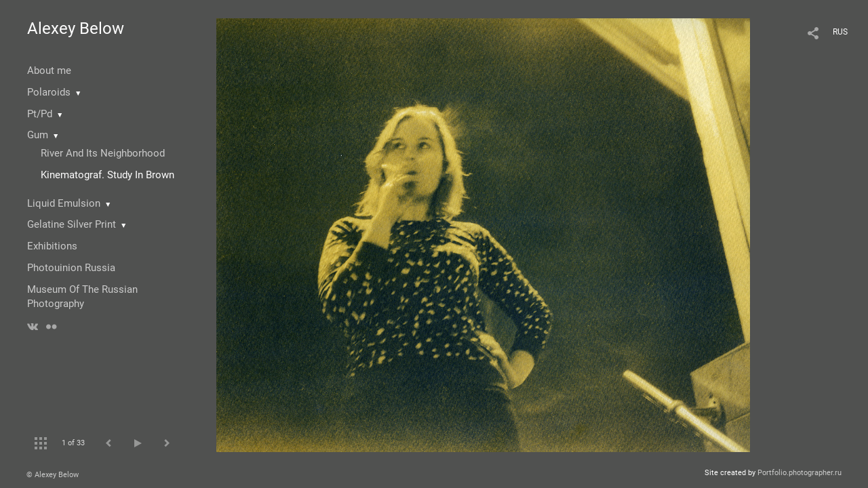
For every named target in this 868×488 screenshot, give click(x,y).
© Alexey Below (53, 475)
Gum (38, 135)
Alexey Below (76, 28)
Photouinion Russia (71, 268)
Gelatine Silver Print (72, 224)
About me (49, 70)
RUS (840, 32)
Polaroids (49, 92)
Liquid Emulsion (64, 203)
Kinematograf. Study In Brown (107, 175)
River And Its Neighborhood (103, 153)
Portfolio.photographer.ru (800, 473)
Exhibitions (52, 246)
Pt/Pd (40, 114)
